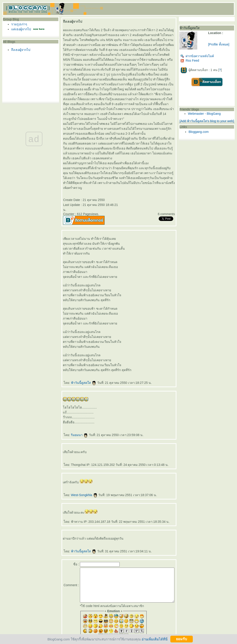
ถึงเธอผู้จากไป (20, 50)
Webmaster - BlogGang (212, 114)
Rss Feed (197, 61)
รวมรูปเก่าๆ (18, 24)
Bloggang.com (206, 135)
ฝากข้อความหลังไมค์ (205, 56)
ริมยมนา (78, 415)
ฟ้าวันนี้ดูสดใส (82, 363)
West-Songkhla (82, 475)
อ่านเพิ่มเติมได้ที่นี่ (155, 639)
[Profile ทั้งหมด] (224, 44)
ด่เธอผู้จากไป (20, 29)
